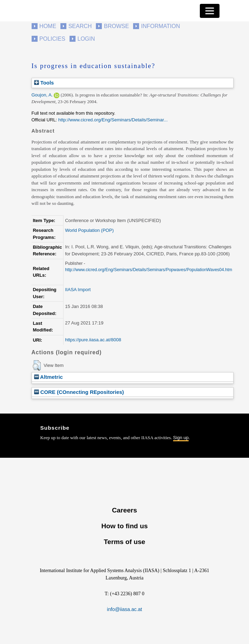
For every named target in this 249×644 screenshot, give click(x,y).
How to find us (124, 526)
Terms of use (124, 542)
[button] (37, 365)
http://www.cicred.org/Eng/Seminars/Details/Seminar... (113, 120)
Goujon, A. (42, 95)
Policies (52, 39)
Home (48, 26)
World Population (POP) (89, 230)
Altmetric (48, 377)
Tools (44, 83)
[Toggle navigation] (210, 11)
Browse (116, 26)
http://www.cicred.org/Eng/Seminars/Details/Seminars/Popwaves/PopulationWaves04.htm (149, 270)
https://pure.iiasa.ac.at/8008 (93, 340)
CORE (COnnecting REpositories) (79, 392)
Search (80, 26)
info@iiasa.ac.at (125, 609)
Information (161, 26)
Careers (124, 510)
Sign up (181, 438)
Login (86, 39)
